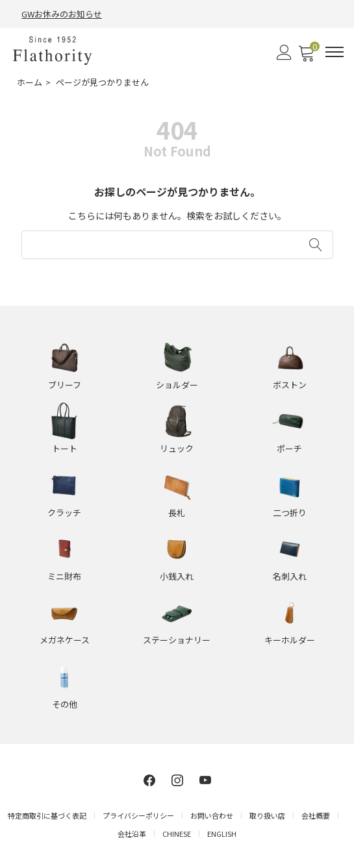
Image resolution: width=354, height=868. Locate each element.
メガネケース (65, 640)
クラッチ (64, 513)
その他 (65, 704)
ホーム (30, 82)
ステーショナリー (177, 640)
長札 (177, 513)
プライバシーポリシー (138, 815)
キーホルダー (290, 640)
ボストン (290, 385)
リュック (177, 448)
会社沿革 (132, 834)
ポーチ (289, 448)
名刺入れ (290, 576)
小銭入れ (177, 576)
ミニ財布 (64, 576)
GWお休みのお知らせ (62, 14)
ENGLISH (222, 834)
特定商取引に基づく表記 (47, 815)
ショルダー (177, 385)
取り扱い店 (267, 815)
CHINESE (177, 834)
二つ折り (290, 513)
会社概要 (316, 815)
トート (65, 448)
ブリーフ (65, 385)
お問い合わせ (212, 815)
